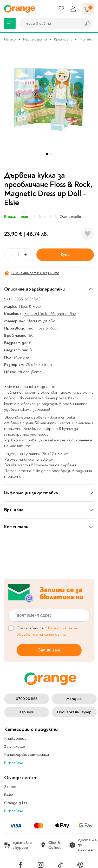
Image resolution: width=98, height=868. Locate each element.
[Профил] (73, 9)
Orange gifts (16, 803)
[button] (47, 154)
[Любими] (61, 9)
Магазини (74, 699)
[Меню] (10, 23)
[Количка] (88, 9)
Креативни (63, 39)
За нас (10, 787)
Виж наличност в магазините (32, 273)
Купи (65, 254)
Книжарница (15, 738)
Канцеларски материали (27, 755)
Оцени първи (70, 217)
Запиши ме (49, 650)
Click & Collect (50, 845)
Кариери (27, 712)
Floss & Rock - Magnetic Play (50, 314)
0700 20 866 (27, 699)
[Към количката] (88, 9)
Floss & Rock (30, 306)
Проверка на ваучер (74, 712)
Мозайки (86, 39)
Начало (10, 39)
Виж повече (14, 763)
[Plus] (26, 255)
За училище (15, 746)
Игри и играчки (35, 39)
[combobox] (49, 23)
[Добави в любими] (88, 234)
